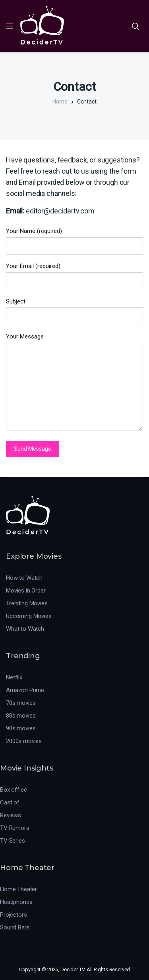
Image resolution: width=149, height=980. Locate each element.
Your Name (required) (34, 231)
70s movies (21, 703)
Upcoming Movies (29, 616)
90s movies (21, 728)
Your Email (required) (33, 266)
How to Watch (24, 578)
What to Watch (25, 629)
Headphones (16, 902)
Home (60, 102)
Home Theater (18, 889)
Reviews (11, 815)
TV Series (13, 841)
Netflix (14, 677)
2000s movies (24, 741)
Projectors (14, 915)
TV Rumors (15, 828)
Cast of (10, 802)
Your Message (25, 336)
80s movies (21, 716)
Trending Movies (27, 603)
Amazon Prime (25, 690)
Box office (14, 790)
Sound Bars (15, 927)
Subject (16, 301)
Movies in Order (26, 591)
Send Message (33, 449)
